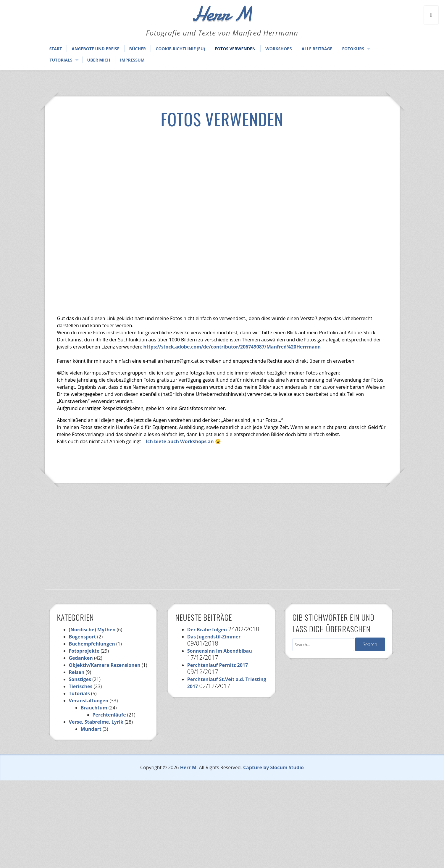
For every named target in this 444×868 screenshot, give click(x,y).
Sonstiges (80, 679)
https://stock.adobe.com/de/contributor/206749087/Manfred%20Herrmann (232, 347)
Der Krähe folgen (207, 630)
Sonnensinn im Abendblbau (220, 651)
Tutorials (61, 60)
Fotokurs (353, 49)
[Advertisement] (222, 179)
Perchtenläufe (109, 715)
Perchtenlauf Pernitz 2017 (218, 665)
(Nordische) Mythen (92, 630)
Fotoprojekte (84, 651)
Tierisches (81, 686)
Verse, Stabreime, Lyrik (96, 722)
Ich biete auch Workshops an (180, 441)
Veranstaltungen (89, 701)
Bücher (138, 49)
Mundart (91, 729)
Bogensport (83, 637)
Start (56, 49)
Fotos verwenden (235, 49)
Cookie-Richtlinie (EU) (180, 49)
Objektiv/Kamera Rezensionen (105, 665)
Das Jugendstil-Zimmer (214, 637)
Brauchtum (94, 708)
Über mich (99, 60)
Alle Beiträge (317, 49)
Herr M (188, 767)
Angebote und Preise (95, 49)
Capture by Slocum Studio (273, 767)
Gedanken (81, 658)
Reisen (77, 672)
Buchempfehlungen (92, 644)
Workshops (278, 49)
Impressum (132, 60)
